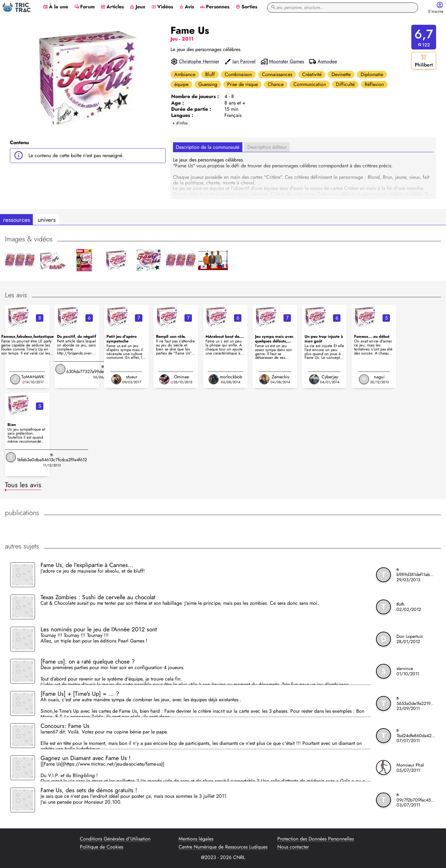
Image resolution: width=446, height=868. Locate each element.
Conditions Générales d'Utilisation (115, 839)
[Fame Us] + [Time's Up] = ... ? (80, 694)
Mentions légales (196, 839)
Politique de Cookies (102, 847)
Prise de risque (242, 84)
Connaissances (277, 74)
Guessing (208, 84)
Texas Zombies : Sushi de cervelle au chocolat (98, 597)
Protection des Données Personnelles (316, 839)
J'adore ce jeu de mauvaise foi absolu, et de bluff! (93, 571)
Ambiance (185, 74)
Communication (310, 84)
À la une (56, 7)
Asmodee (327, 62)
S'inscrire (436, 12)
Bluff (210, 74)
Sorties (246, 7)
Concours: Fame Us (65, 726)
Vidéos (162, 7)
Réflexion (374, 84)
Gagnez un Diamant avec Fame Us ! (86, 758)
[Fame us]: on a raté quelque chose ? (88, 661)
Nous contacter (293, 847)
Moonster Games (286, 62)
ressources (17, 220)
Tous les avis (23, 485)
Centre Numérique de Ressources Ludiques (223, 847)
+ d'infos (180, 123)
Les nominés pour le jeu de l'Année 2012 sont (99, 629)
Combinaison (238, 74)
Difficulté (345, 84)
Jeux (138, 7)
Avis (186, 7)
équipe (181, 84)
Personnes (215, 7)
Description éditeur (267, 147)
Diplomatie (372, 74)
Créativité (312, 74)
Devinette (341, 74)
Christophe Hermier (199, 62)
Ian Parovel (244, 62)
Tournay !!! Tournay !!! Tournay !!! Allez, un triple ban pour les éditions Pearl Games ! (94, 638)
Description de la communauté (208, 147)
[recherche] (343, 8)
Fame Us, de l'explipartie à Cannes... (87, 565)
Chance (276, 84)
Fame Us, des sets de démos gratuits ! (89, 790)
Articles (112, 7)
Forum (84, 7)
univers (47, 220)
